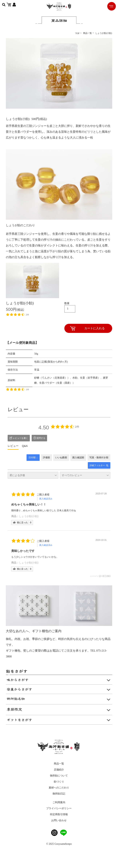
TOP (77, 33)
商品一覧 (87, 33)
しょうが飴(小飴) (29, 516)
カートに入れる (95, 328)
